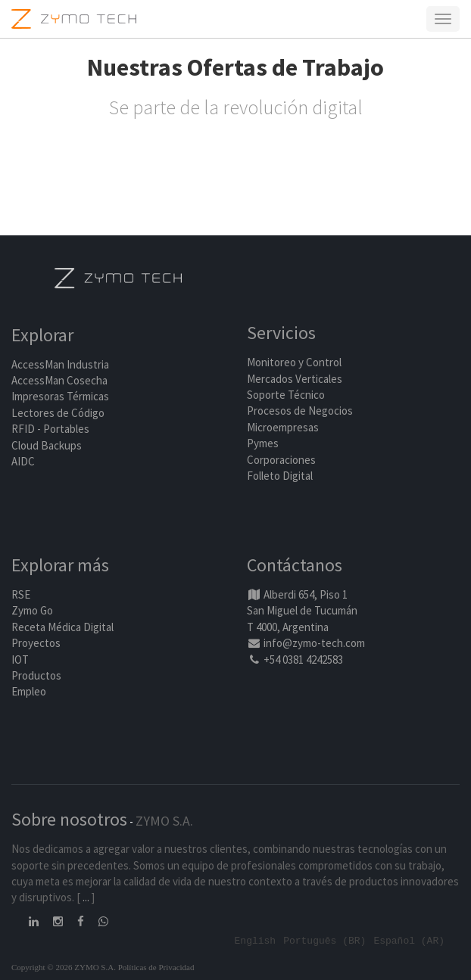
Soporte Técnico (286, 395)
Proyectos (36, 643)
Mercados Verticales (295, 379)
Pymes (263, 443)
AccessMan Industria (60, 364)
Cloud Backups (47, 445)
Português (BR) (324, 940)
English (256, 940)
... (86, 897)
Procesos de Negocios (300, 411)
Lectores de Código (58, 413)
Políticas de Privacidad (156, 967)
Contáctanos (295, 565)
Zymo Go (32, 610)
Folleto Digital (281, 476)
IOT (20, 660)
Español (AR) (409, 940)
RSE (21, 594)
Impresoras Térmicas (60, 396)
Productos (36, 675)
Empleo (29, 691)
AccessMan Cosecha (59, 380)
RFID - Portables (50, 429)
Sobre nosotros (69, 819)
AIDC (23, 461)
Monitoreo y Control (294, 362)
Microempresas (283, 427)
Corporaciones (281, 460)
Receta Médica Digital (62, 627)
